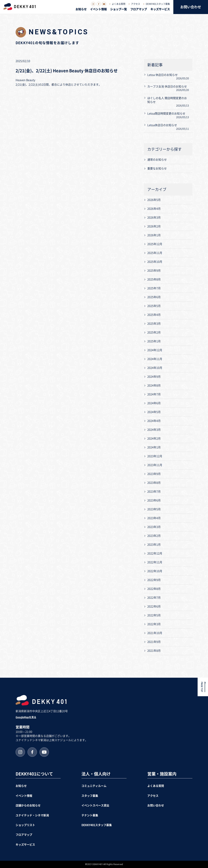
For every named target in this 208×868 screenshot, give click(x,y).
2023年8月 (154, 483)
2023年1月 (154, 545)
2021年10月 (155, 633)
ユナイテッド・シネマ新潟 (32, 815)
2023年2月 (154, 536)
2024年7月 (154, 394)
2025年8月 (154, 279)
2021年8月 (154, 651)
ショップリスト (25, 825)
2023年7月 (154, 492)
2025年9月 (154, 271)
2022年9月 (154, 580)
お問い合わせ (191, 7)
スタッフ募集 (90, 796)
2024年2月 (154, 439)
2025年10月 (155, 262)
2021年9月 (154, 642)
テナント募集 (90, 815)
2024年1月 (154, 447)
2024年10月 (155, 368)
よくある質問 (119, 4)
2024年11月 (155, 359)
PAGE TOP (202, 687)
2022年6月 (154, 606)
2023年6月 (154, 500)
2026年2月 (154, 226)
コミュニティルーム (94, 786)
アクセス (136, 4)
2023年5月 (154, 509)
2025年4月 (154, 315)
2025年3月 (154, 324)
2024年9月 (154, 377)
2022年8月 (154, 589)
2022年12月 (155, 553)
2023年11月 (155, 465)
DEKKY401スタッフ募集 (158, 4)
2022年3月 (154, 624)
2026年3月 (154, 218)
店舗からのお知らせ (28, 805)
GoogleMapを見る (26, 717)
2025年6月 (154, 297)
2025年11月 (155, 253)
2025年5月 (154, 306)
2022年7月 (154, 598)
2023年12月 (155, 456)
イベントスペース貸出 (95, 805)
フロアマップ (139, 9)
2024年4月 (154, 421)
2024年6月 (154, 403)
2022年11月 (155, 562)
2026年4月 (154, 209)
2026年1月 (154, 235)
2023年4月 (154, 518)
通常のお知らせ (157, 160)
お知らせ (81, 9)
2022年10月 (155, 571)
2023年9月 (154, 474)
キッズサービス (160, 9)
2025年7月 (154, 288)
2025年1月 (154, 341)
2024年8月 (154, 385)
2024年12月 (155, 350)
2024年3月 (154, 430)
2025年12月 (155, 244)
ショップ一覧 (119, 9)
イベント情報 (98, 9)
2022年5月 (154, 615)
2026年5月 (154, 200)
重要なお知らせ (157, 168)
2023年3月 (154, 527)
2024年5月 (154, 412)
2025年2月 (154, 332)
